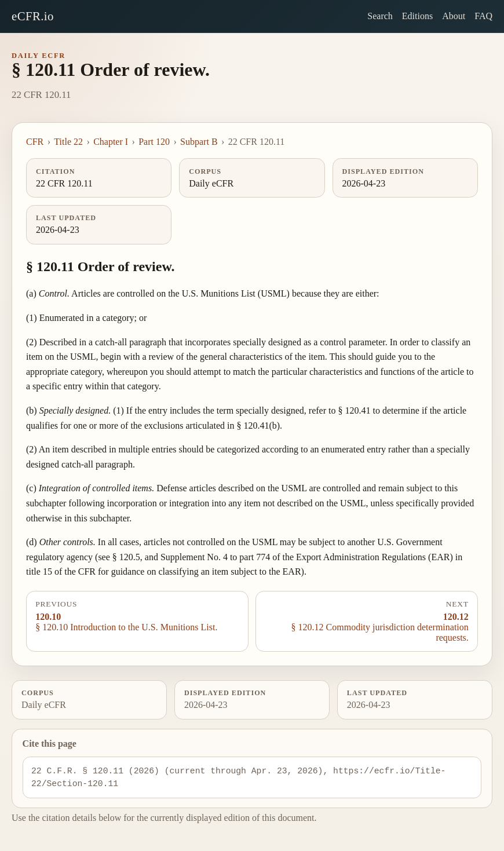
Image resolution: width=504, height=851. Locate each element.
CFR (35, 142)
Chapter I (111, 142)
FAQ (483, 16)
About (454, 16)
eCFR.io (33, 16)
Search (380, 16)
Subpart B (199, 142)
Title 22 (68, 142)
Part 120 (154, 142)
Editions (417, 16)
